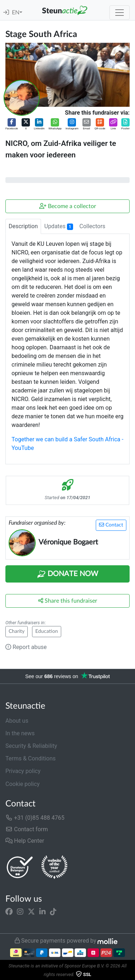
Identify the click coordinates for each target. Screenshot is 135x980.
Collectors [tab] (93, 226)
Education (47, 631)
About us (17, 721)
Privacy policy (23, 771)
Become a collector (68, 206)
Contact (111, 525)
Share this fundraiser (68, 601)
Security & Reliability (31, 746)
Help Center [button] (25, 841)
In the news (20, 733)
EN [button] (16, 13)
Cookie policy (22, 784)
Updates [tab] (59, 226)
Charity (17, 631)
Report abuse (26, 647)
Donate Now (68, 574)
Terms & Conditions (31, 758)
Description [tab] (23, 226)
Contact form (27, 829)
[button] (12, 125)
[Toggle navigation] (120, 13)
